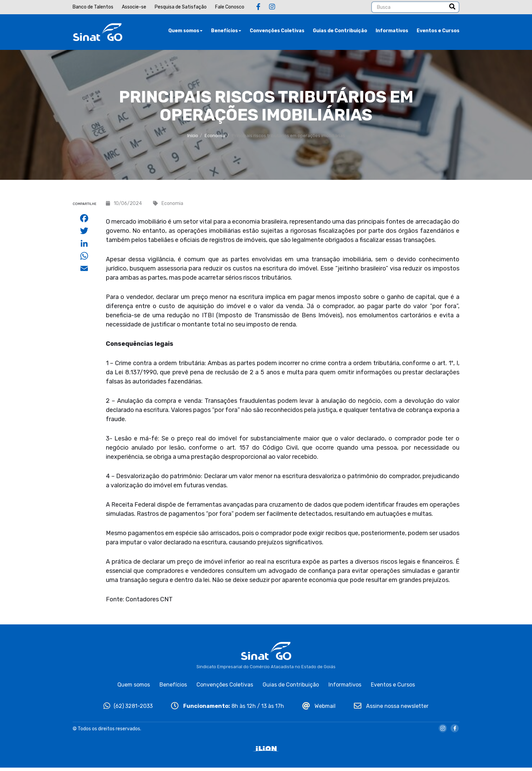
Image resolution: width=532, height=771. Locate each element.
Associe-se (134, 7)
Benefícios (226, 32)
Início (193, 139)
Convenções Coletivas (277, 32)
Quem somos (185, 32)
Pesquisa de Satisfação (181, 7)
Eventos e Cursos (438, 32)
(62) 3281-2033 (128, 709)
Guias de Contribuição (340, 32)
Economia (215, 139)
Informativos (392, 32)
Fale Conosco (230, 7)
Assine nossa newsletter (391, 709)
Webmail (319, 709)
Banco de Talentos (93, 7)
